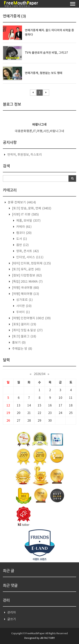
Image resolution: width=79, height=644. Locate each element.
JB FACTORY (47, 638)
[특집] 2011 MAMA (27, 282)
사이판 (24, 306)
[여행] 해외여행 (25, 294)
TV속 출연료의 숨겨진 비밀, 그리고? (46, 53)
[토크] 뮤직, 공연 (26, 269)
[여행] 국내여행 (25, 288)
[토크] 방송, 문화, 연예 (31, 208)
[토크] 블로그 (24, 336)
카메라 (24, 227)
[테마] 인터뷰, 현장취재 (31, 263)
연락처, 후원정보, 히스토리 (25, 155)
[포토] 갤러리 (24, 324)
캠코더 (24, 233)
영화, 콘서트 (27, 251)
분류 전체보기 (22, 202)
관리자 (12, 613)
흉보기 (18, 343)
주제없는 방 (22, 349)
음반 (22, 245)
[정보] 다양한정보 (27, 276)
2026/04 (40, 374)
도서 (21, 239)
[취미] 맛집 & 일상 (27, 330)
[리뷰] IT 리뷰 (25, 215)
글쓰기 (12, 619)
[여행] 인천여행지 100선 (31, 318)
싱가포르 (24, 300)
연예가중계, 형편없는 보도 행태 (44, 73)
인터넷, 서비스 (29, 257)
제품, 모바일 (28, 221)
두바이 (23, 312)
